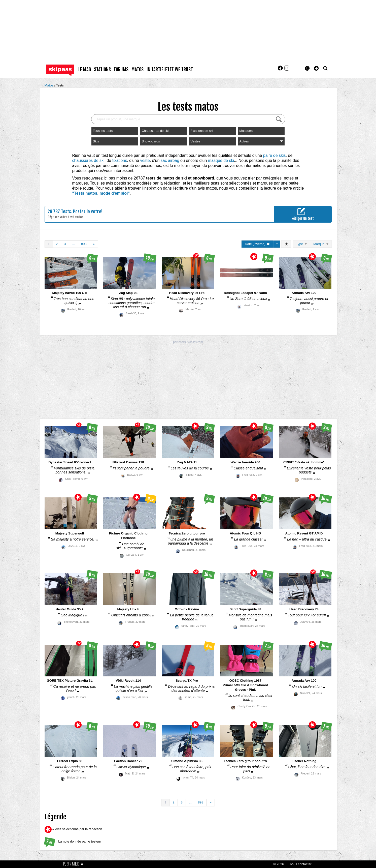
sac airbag (170, 160)
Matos (49, 85)
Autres (261, 141)
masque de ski (221, 160)
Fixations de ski (202, 131)
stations (102, 70)
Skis (96, 141)
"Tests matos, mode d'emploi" (101, 193)
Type (301, 244)
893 (84, 244)
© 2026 (279, 864)
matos (138, 70)
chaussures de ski (88, 160)
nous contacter (301, 864)
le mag (85, 70)
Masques (246, 131)
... (73, 244)
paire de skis (275, 155)
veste (145, 160)
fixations (120, 160)
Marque (321, 244)
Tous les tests (103, 131)
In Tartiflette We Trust (170, 70)
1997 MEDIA (75, 864)
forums (121, 70)
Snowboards (151, 141)
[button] (316, 68)
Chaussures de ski (155, 131)
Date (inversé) (257, 244)
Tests (60, 85)
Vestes (195, 141)
